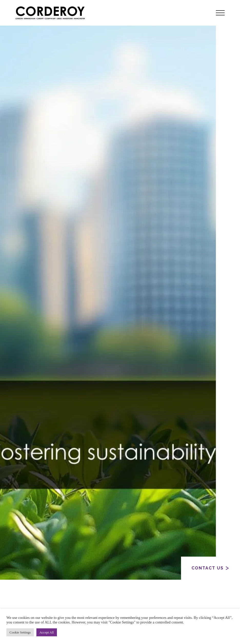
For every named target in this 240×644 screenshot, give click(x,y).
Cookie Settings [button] (20, 632)
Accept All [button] (47, 632)
